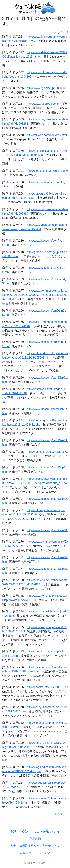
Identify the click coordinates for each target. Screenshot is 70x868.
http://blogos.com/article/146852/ (47, 171)
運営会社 (25, 853)
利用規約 (35, 839)
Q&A (25, 832)
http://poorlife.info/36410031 (44, 687)
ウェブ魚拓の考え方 (47, 832)
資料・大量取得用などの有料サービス (35, 846)
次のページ (61, 32)
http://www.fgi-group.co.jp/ (43, 104)
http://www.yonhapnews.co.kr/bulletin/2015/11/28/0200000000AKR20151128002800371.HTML (35, 295)
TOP (14, 832)
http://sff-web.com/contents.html (47, 135)
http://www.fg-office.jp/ (41, 88)
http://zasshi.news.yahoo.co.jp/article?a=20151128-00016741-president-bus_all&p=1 (35, 483)
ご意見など (44, 853)
